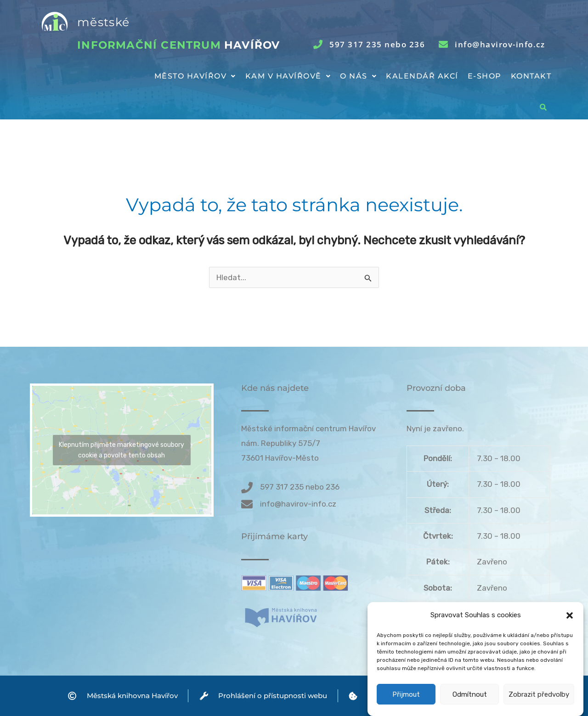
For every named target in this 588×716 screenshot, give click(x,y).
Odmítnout (470, 694)
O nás (358, 76)
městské (103, 22)
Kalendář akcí (422, 76)
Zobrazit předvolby (539, 694)
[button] (570, 615)
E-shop (485, 76)
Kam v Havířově (288, 76)
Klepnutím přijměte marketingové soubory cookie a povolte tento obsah (122, 450)
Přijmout (406, 694)
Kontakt (531, 76)
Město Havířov (195, 76)
